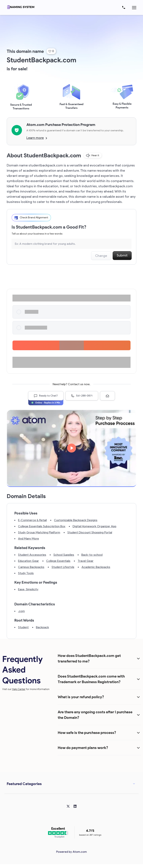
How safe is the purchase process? (87, 733)
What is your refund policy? (81, 697)
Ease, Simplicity (28, 589)
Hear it (93, 155)
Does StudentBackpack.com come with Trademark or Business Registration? (91, 679)
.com (21, 611)
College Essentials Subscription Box (42, 526)
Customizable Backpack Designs (76, 520)
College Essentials (58, 561)
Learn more (37, 138)
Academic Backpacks (96, 567)
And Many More (28, 539)
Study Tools (26, 573)
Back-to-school (92, 555)
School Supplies (64, 555)
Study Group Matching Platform (39, 532)
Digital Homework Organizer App (94, 526)
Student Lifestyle (63, 567)
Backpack (42, 627)
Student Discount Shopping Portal (90, 532)
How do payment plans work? (83, 748)
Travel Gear (86, 561)
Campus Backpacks (31, 567)
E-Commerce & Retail (32, 520)
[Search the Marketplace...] (71, 244)
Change (101, 256)
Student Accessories (32, 555)
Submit (122, 255)
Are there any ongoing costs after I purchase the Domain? (95, 715)
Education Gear (28, 561)
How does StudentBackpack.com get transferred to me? (89, 658)
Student (23, 627)
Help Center (19, 689)
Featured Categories (24, 784)
